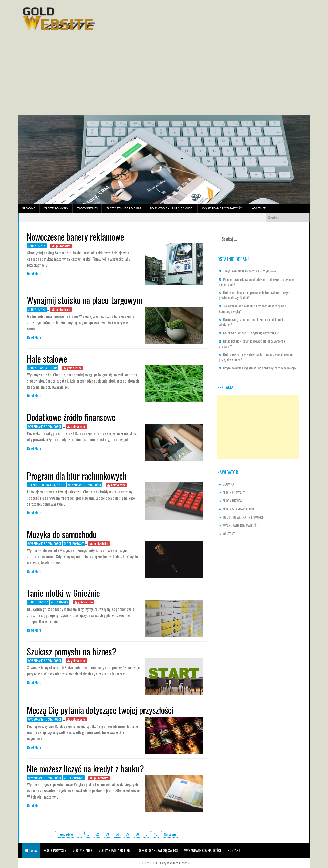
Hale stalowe (47, 359)
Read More (34, 274)
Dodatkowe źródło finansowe (71, 417)
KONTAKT (259, 208)
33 (107, 834)
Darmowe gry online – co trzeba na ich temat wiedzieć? (251, 322)
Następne (170, 834)
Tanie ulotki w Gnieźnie (63, 593)
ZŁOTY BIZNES (87, 208)
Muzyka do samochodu (62, 534)
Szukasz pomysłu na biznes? (72, 651)
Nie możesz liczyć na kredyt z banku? (85, 768)
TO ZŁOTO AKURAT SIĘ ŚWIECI (171, 208)
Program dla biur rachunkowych (77, 476)
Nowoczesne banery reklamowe (75, 237)
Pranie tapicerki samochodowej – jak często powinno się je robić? (256, 282)
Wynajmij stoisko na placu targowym (85, 300)
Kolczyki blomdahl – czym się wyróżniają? (251, 333)
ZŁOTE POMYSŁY (56, 208)
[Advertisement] (164, 77)
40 (156, 834)
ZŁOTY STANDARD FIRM (124, 208)
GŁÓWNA (29, 208)
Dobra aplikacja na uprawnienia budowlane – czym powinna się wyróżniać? (254, 295)
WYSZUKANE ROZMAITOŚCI (222, 208)
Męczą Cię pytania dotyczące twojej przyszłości (100, 710)
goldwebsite (63, 246)
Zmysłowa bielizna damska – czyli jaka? (250, 271)
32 (97, 834)
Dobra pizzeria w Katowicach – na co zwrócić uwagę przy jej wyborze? (256, 357)
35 (127, 834)
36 (137, 834)
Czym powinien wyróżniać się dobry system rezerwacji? (260, 368)
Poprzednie (65, 834)
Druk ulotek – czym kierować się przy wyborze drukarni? (252, 343)
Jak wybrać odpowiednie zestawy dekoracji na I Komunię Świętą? (252, 308)
